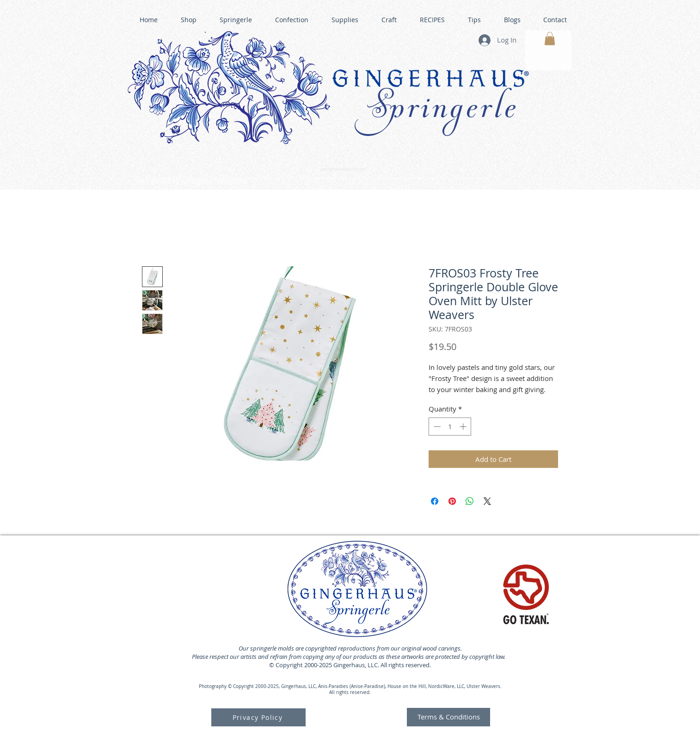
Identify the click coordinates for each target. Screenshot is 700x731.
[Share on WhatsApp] (470, 501)
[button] (550, 39)
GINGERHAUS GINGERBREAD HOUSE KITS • (440, 178)
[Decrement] (436, 427)
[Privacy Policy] (258, 717)
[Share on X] (487, 501)
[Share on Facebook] (435, 501)
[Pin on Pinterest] (452, 501)
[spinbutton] (450, 427)
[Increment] (464, 427)
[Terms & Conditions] (448, 717)
